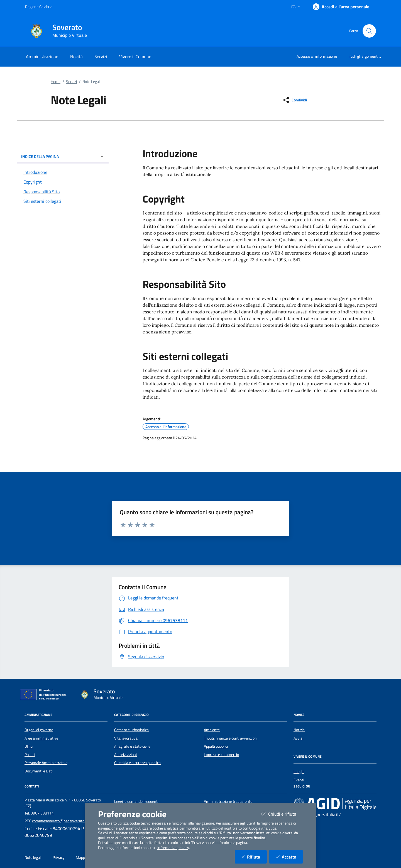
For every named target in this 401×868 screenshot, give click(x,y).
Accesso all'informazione (317, 56)
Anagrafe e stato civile (132, 746)
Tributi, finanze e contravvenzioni (231, 738)
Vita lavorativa (126, 738)
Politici (30, 755)
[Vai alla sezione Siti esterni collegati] (63, 201)
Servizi (71, 82)
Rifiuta (254, 857)
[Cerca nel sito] (369, 31)
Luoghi (299, 772)
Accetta (289, 857)
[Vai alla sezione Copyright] (63, 182)
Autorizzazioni (125, 755)
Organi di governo (39, 730)
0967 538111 (42, 813)
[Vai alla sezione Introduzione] (63, 172)
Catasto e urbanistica (131, 730)
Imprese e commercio (221, 755)
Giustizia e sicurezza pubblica (137, 763)
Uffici (29, 746)
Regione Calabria (39, 7)
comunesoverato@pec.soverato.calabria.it (66, 821)
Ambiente (212, 730)
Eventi (299, 780)
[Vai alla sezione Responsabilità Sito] (63, 192)
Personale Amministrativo (46, 763)
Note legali (33, 857)
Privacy (59, 857)
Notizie (299, 730)
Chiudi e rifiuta (282, 814)
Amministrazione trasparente (228, 801)
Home (56, 82)
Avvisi (298, 738)
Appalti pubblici (216, 746)
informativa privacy (173, 848)
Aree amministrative (41, 738)
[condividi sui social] (294, 100)
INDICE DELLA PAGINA (63, 156)
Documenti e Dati (39, 771)
